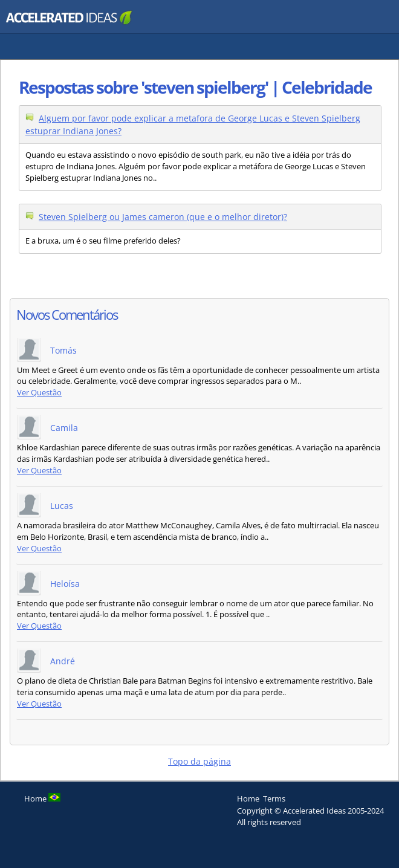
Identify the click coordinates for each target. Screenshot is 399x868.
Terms (274, 798)
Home (248, 798)
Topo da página (199, 761)
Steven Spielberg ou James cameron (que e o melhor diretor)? (163, 217)
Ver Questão (39, 393)
